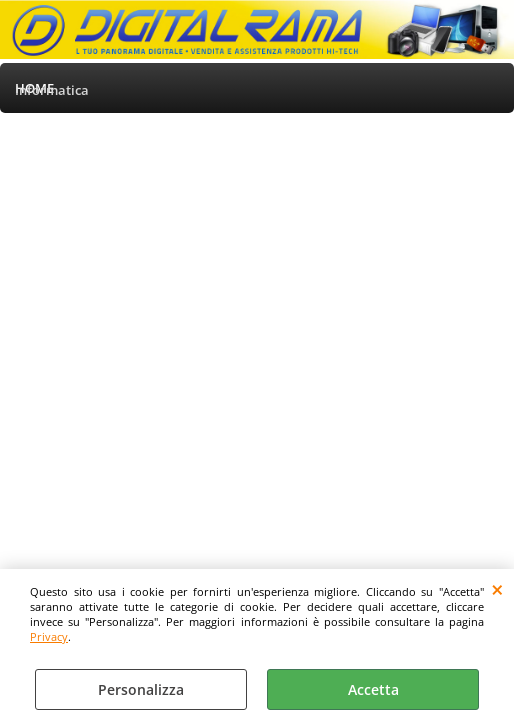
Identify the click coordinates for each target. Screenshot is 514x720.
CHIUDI (497, 589)
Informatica (52, 90)
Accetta (373, 689)
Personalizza (141, 689)
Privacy (49, 636)
